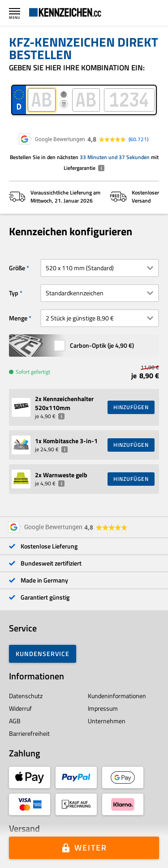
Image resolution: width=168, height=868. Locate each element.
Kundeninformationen (117, 696)
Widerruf (20, 708)
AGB (15, 721)
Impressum (103, 708)
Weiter (91, 848)
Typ (14, 293)
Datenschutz (26, 696)
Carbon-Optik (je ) (102, 345)
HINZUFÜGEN (131, 407)
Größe (17, 268)
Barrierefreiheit (29, 733)
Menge (18, 318)
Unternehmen (107, 721)
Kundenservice (43, 654)
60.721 (138, 139)
